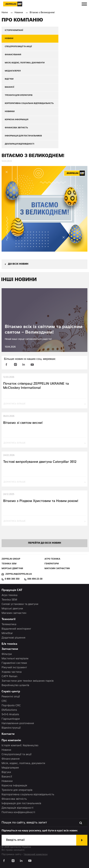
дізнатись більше (15, 404)
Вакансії (7, 777)
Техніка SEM (9, 564)
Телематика (9, 625)
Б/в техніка (9, 644)
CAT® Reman (9, 677)
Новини (19, 13)
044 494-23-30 (35, 579)
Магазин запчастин (57, 569)
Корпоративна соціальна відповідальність (28, 795)
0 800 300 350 (12, 579)
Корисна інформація (14, 786)
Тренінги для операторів (17, 790)
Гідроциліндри (11, 719)
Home (5, 13)
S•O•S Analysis (10, 715)
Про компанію (11, 741)
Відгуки (6, 772)
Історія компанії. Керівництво (20, 746)
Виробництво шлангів (15, 685)
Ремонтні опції (11, 697)
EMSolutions (9, 710)
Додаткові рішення (13, 638)
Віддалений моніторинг (16, 629)
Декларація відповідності (17, 808)
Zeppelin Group (11, 559)
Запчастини (10, 649)
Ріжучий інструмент (14, 668)
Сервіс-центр (11, 692)
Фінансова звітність (14, 799)
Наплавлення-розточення (18, 723)
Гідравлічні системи (14, 663)
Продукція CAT (12, 590)
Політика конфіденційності (18, 812)
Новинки (7, 781)
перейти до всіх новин (45, 543)
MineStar (7, 633)
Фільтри (7, 654)
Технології (9, 619)
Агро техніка (52, 559)
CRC (4, 701)
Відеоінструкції (11, 728)
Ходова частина (12, 672)
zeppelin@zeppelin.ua (19, 574)
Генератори (52, 564)
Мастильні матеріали (15, 659)
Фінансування (11, 759)
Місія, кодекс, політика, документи (23, 763)
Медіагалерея (10, 768)
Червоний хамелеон (36, 855)
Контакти (8, 734)
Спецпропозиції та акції (17, 755)
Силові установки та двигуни (20, 604)
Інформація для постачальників (21, 804)
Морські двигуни (12, 569)
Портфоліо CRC (11, 706)
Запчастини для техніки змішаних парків (28, 681)
